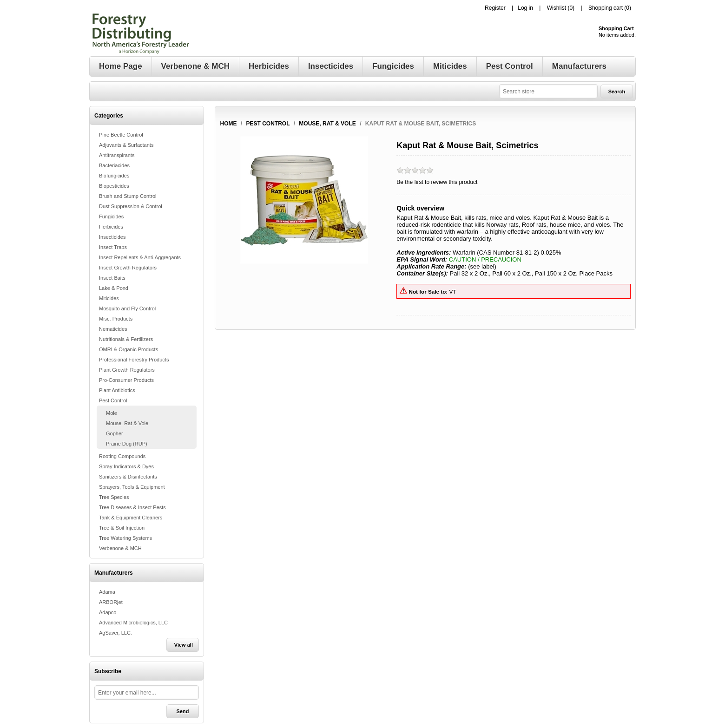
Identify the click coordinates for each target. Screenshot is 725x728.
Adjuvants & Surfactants (126, 145)
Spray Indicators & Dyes (126, 466)
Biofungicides (114, 176)
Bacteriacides (114, 165)
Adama (107, 592)
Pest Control (113, 400)
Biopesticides (114, 186)
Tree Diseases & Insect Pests (132, 507)
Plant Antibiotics (117, 390)
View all (184, 645)
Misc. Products (116, 319)
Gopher (115, 433)
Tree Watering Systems (125, 538)
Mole (112, 413)
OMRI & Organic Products (129, 349)
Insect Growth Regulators (128, 268)
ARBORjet (111, 602)
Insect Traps (113, 247)
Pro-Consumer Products (126, 380)
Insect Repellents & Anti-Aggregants (140, 257)
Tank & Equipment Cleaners (131, 518)
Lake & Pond (114, 288)
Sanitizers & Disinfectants (128, 477)
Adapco (108, 612)
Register (495, 8)
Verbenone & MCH (120, 548)
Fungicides (111, 216)
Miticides (109, 298)
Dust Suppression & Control (131, 206)
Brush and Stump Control (128, 196)
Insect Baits (112, 278)
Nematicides (113, 329)
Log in (525, 8)
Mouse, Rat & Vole (127, 423)
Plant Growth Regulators (127, 370)
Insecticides (112, 237)
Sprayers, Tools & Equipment (132, 487)
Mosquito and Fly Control (127, 308)
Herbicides (111, 227)
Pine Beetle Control (121, 135)
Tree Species (114, 497)
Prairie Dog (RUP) (127, 444)
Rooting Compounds (122, 456)
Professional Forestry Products (134, 360)
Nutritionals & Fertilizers (126, 339)
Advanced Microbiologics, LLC (133, 623)
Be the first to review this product (437, 182)
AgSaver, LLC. (115, 633)
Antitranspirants (117, 155)
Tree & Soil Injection (122, 528)
